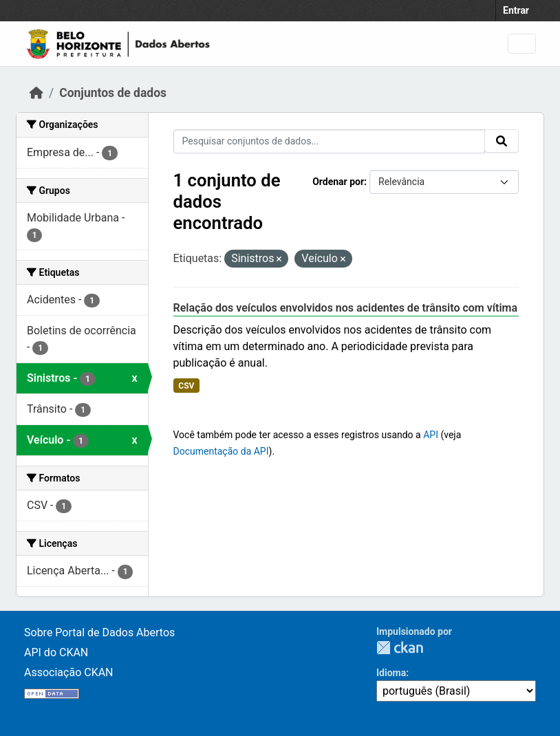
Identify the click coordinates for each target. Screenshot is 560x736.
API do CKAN (56, 652)
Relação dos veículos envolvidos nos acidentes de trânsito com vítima (346, 308)
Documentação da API (221, 451)
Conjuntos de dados (113, 93)
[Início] (36, 93)
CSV (186, 386)
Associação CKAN (69, 672)
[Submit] (502, 141)
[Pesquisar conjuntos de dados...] (330, 141)
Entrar (516, 10)
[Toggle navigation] (522, 44)
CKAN (400, 648)
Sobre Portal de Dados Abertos (99, 632)
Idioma (391, 673)
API (431, 435)
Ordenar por (338, 182)
